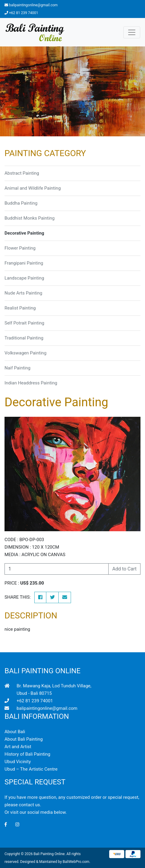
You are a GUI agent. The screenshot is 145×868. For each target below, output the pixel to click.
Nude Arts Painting (23, 293)
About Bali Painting (24, 739)
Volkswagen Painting (25, 353)
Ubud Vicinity (18, 762)
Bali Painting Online (49, 854)
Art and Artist (18, 747)
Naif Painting (17, 368)
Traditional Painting (24, 338)
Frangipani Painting (24, 263)
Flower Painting (20, 248)
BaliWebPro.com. (76, 862)
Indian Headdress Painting (31, 383)
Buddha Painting (21, 203)
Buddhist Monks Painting (30, 218)
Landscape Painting (24, 278)
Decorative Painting (24, 233)
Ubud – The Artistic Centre (31, 769)
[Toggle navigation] (132, 32)
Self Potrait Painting (24, 323)
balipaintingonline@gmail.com (33, 5)
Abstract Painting (22, 173)
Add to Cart (124, 569)
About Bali (15, 732)
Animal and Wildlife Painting (33, 188)
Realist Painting (20, 308)
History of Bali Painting (27, 754)
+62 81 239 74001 (24, 13)
